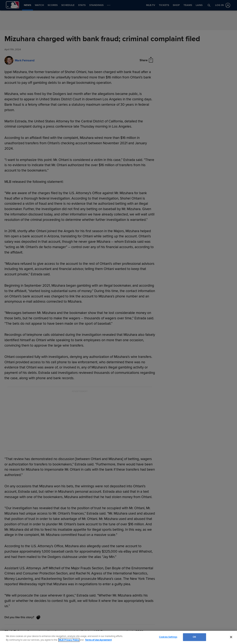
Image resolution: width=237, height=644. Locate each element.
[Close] (231, 637)
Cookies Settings (168, 637)
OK (194, 637)
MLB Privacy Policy (69, 640)
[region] (118, 637)
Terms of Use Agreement (98, 640)
